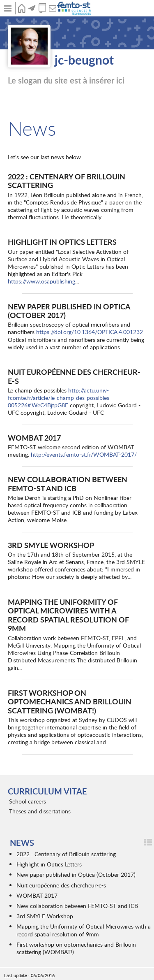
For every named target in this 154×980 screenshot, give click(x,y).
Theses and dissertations (40, 811)
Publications (42, 8)
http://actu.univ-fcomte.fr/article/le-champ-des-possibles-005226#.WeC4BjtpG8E (60, 398)
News (32, 8)
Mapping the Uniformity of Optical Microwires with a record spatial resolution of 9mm (68, 615)
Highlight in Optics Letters (62, 242)
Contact (52, 8)
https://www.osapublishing (41, 281)
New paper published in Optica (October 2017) (69, 311)
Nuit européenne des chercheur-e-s (74, 376)
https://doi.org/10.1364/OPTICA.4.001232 (90, 332)
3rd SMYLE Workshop (51, 545)
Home (22, 8)
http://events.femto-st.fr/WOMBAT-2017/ (84, 454)
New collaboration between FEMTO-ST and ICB (68, 484)
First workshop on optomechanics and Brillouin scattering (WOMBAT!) (70, 701)
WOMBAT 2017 (34, 438)
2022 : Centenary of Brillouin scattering (67, 181)
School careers (28, 801)
